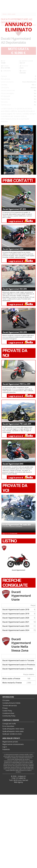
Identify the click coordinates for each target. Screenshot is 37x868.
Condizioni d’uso (8, 713)
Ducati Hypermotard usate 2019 (16, 614)
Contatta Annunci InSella (11, 703)
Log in (5, 747)
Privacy (5, 708)
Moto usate (12, 14)
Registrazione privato (10, 742)
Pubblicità (6, 749)
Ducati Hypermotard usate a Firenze (18, 669)
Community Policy (9, 716)
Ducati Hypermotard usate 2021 (16, 622)
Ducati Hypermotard (19, 562)
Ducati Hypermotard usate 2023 (16, 626)
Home (4, 14)
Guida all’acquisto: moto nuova (13, 729)
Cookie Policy (7, 711)
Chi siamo (6, 700)
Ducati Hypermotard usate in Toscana (18, 660)
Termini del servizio (10, 706)
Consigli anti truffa (9, 724)
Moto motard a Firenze (12, 683)
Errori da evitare (8, 726)
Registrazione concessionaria (13, 744)
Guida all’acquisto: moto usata (13, 731)
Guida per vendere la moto (12, 734)
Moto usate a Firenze (11, 678)
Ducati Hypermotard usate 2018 (16, 609)
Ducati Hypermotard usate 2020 (16, 618)
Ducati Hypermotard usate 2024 (16, 630)
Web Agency (19, 782)
